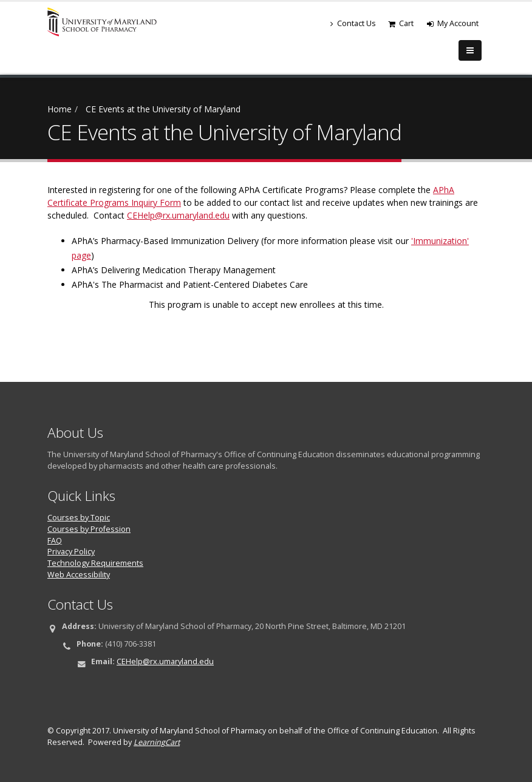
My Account (453, 23)
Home (60, 109)
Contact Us (353, 23)
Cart (401, 23)
